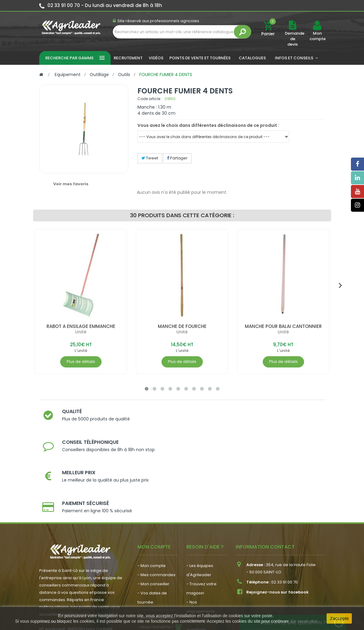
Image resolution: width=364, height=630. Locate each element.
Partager (177, 158)
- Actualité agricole (156, 550)
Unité (81, 332)
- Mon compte (152, 498)
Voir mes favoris (71, 184)
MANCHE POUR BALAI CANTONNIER (283, 326)
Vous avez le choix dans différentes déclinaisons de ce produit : (208, 125)
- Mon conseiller (153, 516)
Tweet (150, 158)
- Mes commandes (156, 507)
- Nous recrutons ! (155, 559)
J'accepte (339, 618)
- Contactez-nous (204, 571)
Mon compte (317, 36)
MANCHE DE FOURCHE (182, 326)
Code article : (150, 99)
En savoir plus (304, 621)
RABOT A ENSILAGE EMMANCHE (81, 326)
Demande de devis (295, 39)
